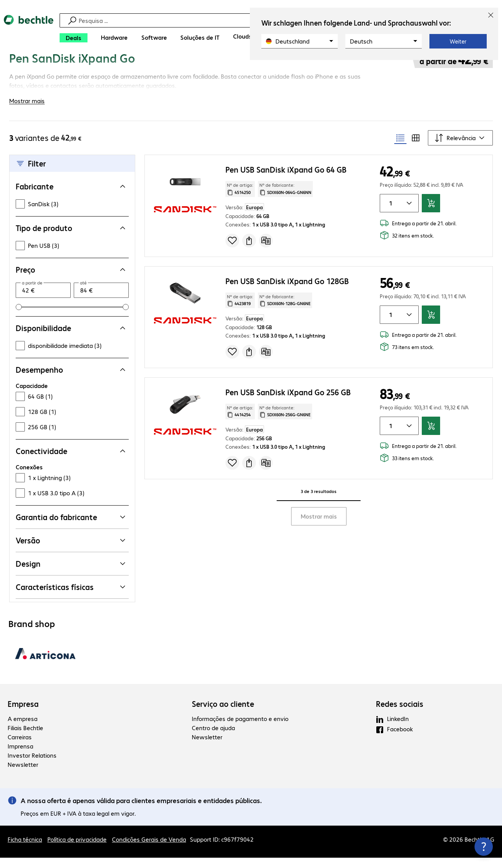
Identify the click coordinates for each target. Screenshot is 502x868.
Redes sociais (400, 714)
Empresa (23, 714)
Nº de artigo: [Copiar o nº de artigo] (240, 199)
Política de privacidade (77, 849)
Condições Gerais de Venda (149, 849)
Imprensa (20, 756)
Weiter (458, 41)
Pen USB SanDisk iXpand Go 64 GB (286, 180)
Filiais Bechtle (25, 738)
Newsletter (23, 775)
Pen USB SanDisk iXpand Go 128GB (287, 291)
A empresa (23, 729)
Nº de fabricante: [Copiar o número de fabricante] (285, 199)
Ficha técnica (25, 849)
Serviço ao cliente (223, 714)
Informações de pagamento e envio (240, 729)
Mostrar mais (319, 526)
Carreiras (20, 747)
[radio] (400, 148)
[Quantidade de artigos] (389, 213)
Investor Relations (32, 765)
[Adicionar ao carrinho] (431, 213)
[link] (204, 68)
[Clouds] (242, 36)
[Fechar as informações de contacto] (484, 847)
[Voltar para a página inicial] (29, 31)
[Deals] (74, 38)
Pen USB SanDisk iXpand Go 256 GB (288, 402)
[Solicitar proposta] (249, 251)
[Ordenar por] (460, 148)
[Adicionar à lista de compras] (232, 251)
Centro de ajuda (213, 738)
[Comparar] (266, 251)
